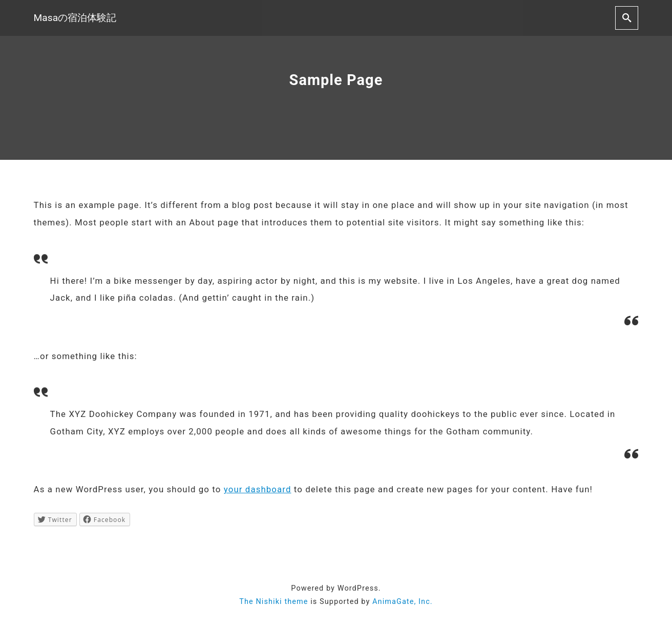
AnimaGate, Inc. (403, 602)
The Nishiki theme (274, 602)
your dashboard (258, 489)
